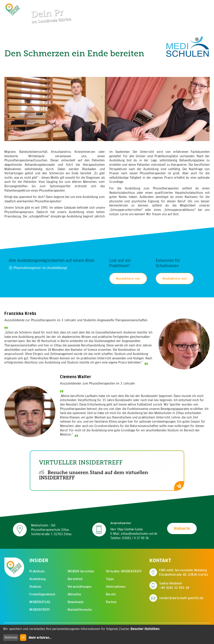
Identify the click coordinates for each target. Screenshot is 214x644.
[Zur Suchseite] (185, 5)
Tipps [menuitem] (110, 579)
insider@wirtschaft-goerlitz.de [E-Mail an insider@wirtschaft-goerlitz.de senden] (181, 598)
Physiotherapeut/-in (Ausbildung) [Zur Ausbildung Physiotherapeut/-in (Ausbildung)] (38, 268)
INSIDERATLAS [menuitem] (40, 602)
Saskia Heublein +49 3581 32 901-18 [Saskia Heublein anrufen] (174, 586)
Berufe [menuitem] (111, 594)
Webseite (182, 528)
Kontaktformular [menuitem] (80, 610)
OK (23, 637)
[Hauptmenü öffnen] (199, 5)
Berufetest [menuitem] (75, 579)
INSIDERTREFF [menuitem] (40, 610)
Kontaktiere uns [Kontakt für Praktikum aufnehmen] (128, 279)
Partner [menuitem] (111, 602)
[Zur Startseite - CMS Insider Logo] (13, 9)
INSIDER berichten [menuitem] (81, 571)
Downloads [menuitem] (76, 602)
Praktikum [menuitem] (37, 571)
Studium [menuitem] (35, 587)
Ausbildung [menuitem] (37, 579)
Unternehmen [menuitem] (116, 587)
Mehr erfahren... (40, 638)
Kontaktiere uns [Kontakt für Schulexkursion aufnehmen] (175, 279)
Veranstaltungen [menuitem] (80, 587)
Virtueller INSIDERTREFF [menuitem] (124, 571)
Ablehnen (11, 637)
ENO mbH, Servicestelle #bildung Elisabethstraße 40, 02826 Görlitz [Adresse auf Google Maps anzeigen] (184, 572)
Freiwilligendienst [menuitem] (42, 594)
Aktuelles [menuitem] (74, 594)
